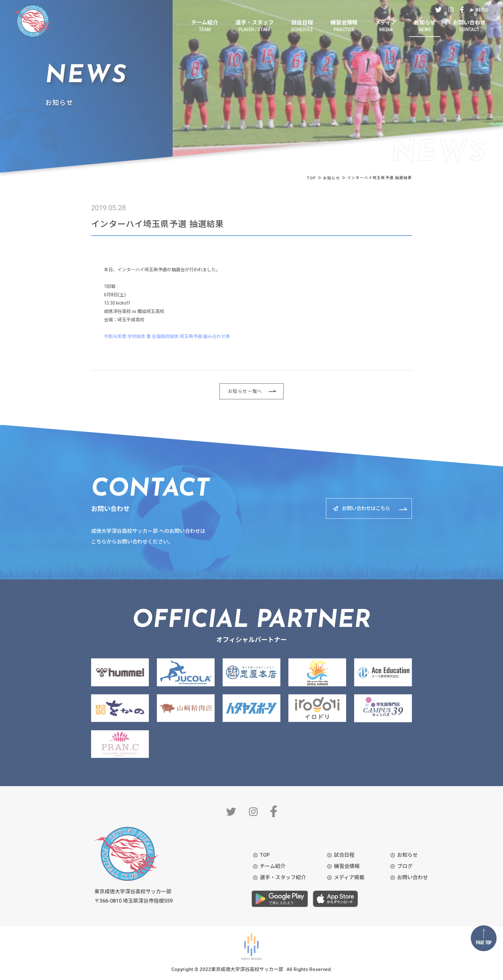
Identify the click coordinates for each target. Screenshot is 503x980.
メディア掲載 (349, 877)
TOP (265, 855)
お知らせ (407, 855)
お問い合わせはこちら (363, 508)
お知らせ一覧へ (245, 391)
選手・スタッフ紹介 (283, 877)
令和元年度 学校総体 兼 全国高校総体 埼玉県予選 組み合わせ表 (167, 336)
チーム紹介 (273, 866)
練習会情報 (347, 866)
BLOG (482, 10)
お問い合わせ (413, 877)
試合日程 (344, 855)
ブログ (405, 866)
